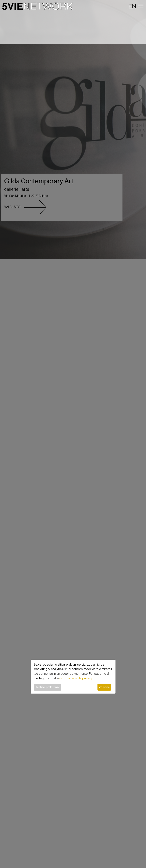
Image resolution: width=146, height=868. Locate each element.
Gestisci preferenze (47, 687)
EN (132, 6)
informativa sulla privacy (76, 678)
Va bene (104, 687)
